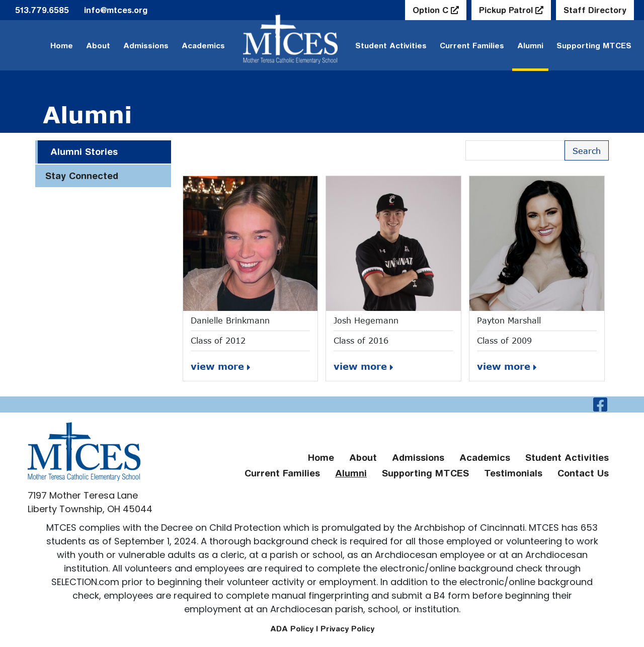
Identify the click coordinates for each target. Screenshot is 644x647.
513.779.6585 (42, 10)
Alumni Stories (84, 152)
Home (62, 46)
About (98, 46)
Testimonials (513, 473)
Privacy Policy (347, 629)
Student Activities (567, 458)
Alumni (530, 46)
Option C (432, 10)
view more (221, 366)
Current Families (472, 46)
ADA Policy (292, 629)
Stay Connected (82, 176)
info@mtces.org (116, 10)
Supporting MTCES (594, 46)
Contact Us (583, 473)
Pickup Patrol (507, 10)
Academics (203, 46)
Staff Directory (595, 10)
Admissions (146, 46)
